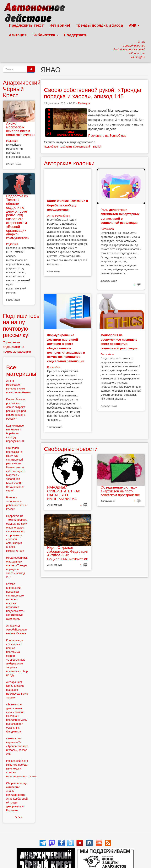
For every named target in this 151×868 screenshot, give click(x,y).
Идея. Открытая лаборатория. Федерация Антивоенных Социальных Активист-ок (68, 553)
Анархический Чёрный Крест (22, 89)
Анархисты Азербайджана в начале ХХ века (16, 630)
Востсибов (107, 229)
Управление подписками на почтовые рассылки (17, 347)
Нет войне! (60, 25)
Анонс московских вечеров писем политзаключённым (22, 129)
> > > (19, 817)
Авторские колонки (69, 163)
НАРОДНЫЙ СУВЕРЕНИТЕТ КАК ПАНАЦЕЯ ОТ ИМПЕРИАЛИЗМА (64, 493)
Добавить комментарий (75, 147)
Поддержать (76, 35)
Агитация (18, 35)
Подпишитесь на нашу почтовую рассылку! (21, 325)
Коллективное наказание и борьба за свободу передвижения (68, 205)
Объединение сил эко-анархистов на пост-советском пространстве (120, 491)
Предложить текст (26, 25)
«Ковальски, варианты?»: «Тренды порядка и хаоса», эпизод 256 (17, 746)
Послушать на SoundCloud (107, 136)
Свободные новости (71, 449)
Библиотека (45, 35)
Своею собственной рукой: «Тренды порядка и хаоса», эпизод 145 (93, 93)
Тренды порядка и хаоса (100, 25)
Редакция (84, 103)
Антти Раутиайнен (59, 216)
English (97, 147)
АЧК (134, 25)
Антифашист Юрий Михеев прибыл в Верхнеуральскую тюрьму (17, 690)
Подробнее (51, 147)
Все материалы (21, 371)
